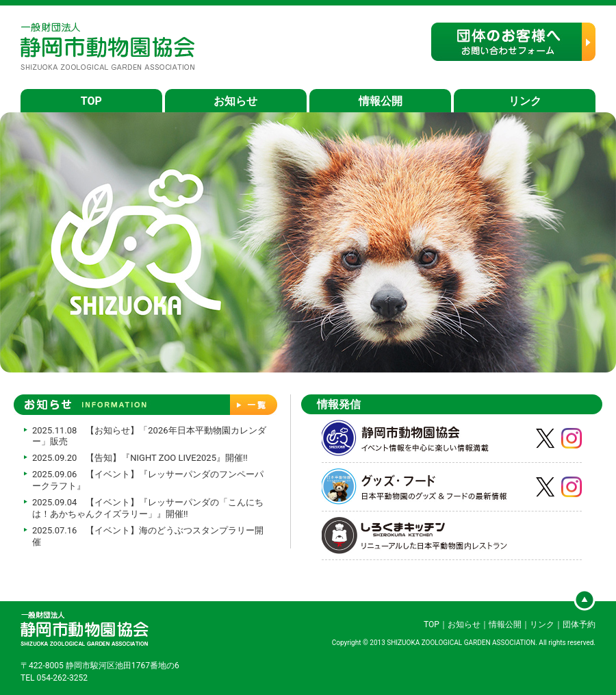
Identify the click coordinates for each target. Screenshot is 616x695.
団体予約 (579, 624)
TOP (91, 101)
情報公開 (381, 101)
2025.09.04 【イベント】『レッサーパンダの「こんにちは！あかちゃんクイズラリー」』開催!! (148, 508)
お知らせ (235, 101)
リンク (525, 101)
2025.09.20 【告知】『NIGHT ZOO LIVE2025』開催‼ (140, 458)
